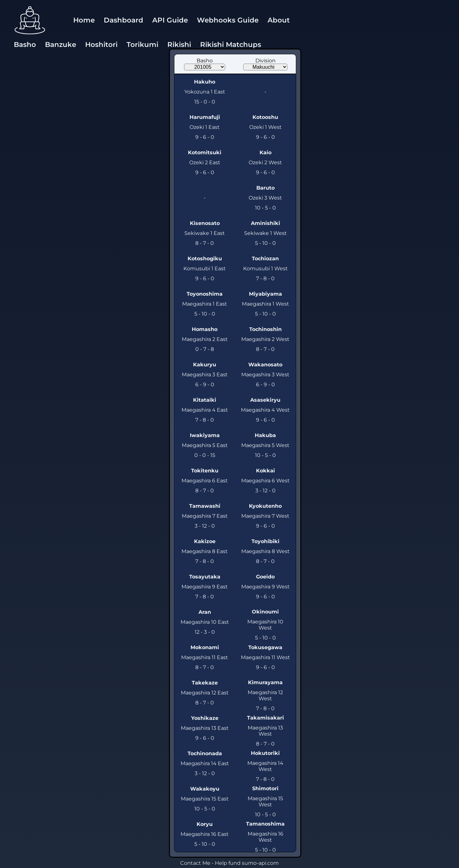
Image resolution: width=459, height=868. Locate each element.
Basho (25, 44)
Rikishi (179, 44)
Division (265, 61)
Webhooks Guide (228, 20)
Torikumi (142, 44)
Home (84, 20)
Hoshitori (101, 44)
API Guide (170, 20)
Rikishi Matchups (231, 44)
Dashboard (124, 20)
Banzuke (61, 44)
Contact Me (195, 863)
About (279, 20)
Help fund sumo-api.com (247, 863)
